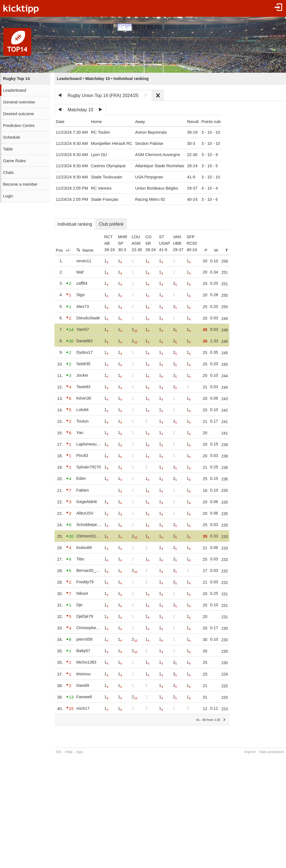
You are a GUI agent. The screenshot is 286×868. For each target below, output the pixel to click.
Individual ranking (75, 224)
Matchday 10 (80, 110)
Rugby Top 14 (16, 79)
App (79, 752)
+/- (68, 250)
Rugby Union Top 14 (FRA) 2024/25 (103, 95)
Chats (8, 173)
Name (85, 250)
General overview (19, 102)
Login (8, 196)
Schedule (12, 137)
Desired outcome (19, 114)
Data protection (272, 752)
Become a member (20, 184)
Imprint (250, 752)
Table (8, 149)
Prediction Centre (19, 126)
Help (69, 752)
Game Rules (14, 161)
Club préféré (111, 224)
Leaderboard (15, 90)
